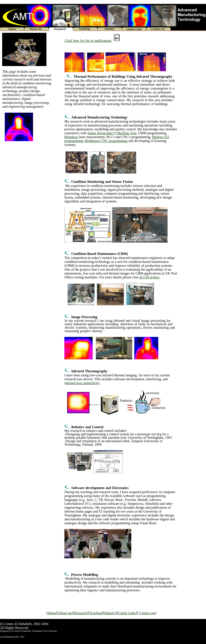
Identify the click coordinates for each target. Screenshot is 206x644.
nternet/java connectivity (82, 383)
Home (52, 613)
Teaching (96, 613)
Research (81, 613)
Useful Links (127, 613)
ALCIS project (149, 277)
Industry (110, 613)
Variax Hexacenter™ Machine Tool (112, 133)
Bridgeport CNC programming (106, 141)
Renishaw (71, 137)
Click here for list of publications (88, 41)
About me (65, 613)
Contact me (147, 613)
